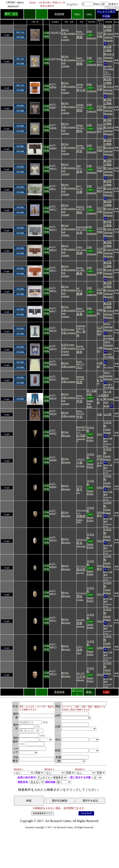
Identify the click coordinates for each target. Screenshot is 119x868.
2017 (100, 566)
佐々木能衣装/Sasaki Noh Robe (109, 399)
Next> (77, 14)
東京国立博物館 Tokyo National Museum (109, 33)
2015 (100, 621)
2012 (100, 487)
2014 (99, 434)
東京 (99, 516)
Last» (89, 14)
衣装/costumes (69, 33)
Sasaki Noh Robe (90, 404)
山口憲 (108, 414)
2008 (100, 648)
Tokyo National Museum (108, 327)
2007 (99, 456)
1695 (99, 58)
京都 (99, 414)
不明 (89, 32)
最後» (89, 692)
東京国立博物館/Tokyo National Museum (109, 54)
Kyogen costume (65, 353)
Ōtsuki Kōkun (90, 439)
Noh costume (65, 38)
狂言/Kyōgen (68, 345)
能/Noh (65, 30)
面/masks (66, 436)
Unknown (92, 38)
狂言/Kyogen (68, 329)
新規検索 (59, 14)
